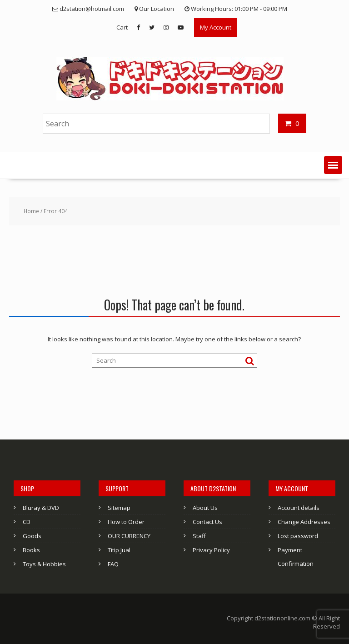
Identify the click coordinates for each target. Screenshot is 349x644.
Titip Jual (119, 550)
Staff (199, 536)
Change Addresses (304, 522)
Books (31, 550)
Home (31, 211)
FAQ (113, 564)
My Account (216, 27)
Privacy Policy (211, 550)
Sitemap (119, 508)
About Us (205, 508)
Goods (32, 536)
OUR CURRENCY (129, 536)
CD (27, 522)
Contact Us (207, 522)
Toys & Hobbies (44, 564)
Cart (122, 27)
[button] (333, 165)
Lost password (298, 536)
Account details (299, 508)
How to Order (126, 522)
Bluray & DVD (41, 508)
